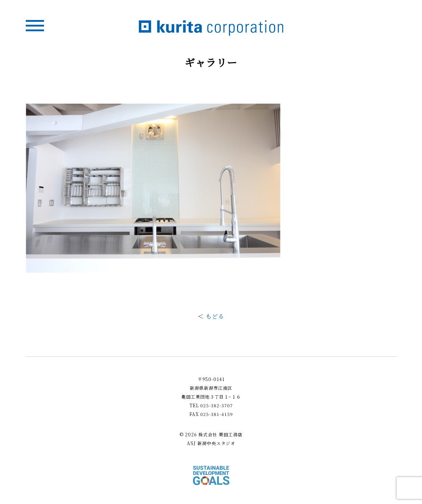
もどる (215, 316)
